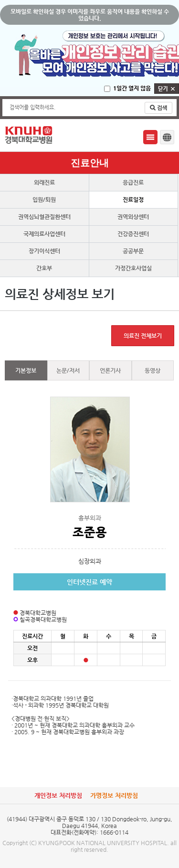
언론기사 (110, 370)
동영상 (153, 370)
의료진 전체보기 (143, 336)
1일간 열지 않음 (132, 88)
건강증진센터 (133, 234)
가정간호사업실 (133, 268)
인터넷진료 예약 (89, 582)
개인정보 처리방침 (58, 795)
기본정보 (26, 370)
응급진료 (133, 182)
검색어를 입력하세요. (32, 107)
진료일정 (133, 200)
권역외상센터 (133, 217)
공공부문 (133, 251)
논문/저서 (68, 370)
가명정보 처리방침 (114, 795)
